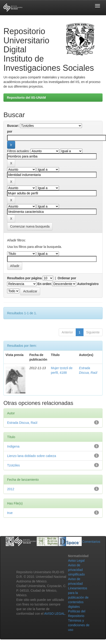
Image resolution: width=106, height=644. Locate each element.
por (10, 131)
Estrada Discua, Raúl (22, 423)
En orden (44, 284)
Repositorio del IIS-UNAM (26, 98)
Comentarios (91, 542)
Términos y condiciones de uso (79, 625)
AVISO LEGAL (54, 614)
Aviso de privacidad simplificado (76, 570)
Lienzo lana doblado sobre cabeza (32, 456)
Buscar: (13, 126)
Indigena (13, 446)
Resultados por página (24, 278)
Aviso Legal (76, 561)
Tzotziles (13, 465)
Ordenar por (67, 278)
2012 (11, 489)
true (10, 513)
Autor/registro (88, 284)
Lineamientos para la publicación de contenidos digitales (78, 597)
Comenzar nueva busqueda (30, 226)
